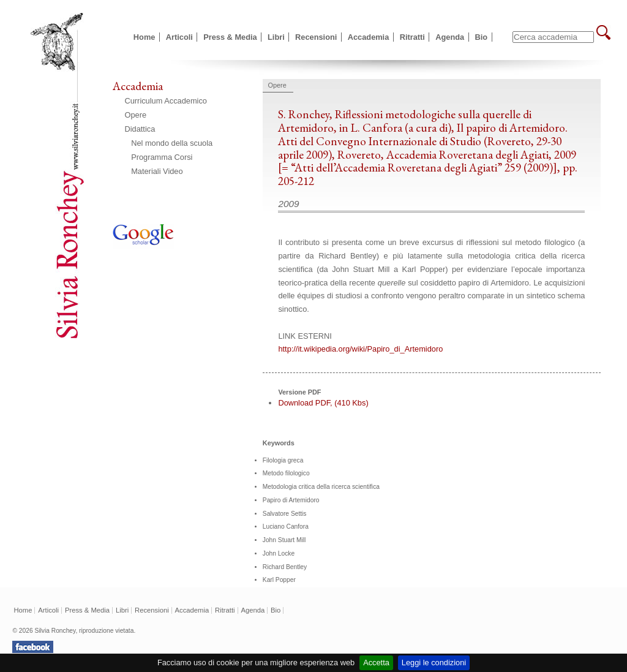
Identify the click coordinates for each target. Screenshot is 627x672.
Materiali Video (157, 171)
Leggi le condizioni (434, 663)
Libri (276, 37)
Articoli (179, 37)
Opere (136, 115)
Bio (482, 37)
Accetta (376, 663)
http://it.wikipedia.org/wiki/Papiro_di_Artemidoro (360, 349)
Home (145, 37)
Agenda (450, 37)
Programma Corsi (162, 157)
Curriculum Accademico (166, 101)
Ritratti (412, 37)
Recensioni (316, 37)
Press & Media (230, 37)
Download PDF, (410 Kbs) (323, 403)
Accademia (369, 37)
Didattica (140, 129)
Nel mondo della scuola (172, 143)
